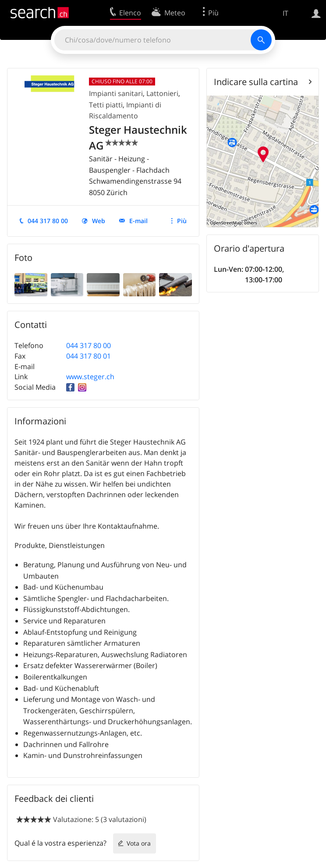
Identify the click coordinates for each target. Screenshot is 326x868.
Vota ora (139, 843)
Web (99, 221)
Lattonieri (162, 93)
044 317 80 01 (89, 356)
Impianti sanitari (116, 93)
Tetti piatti (106, 105)
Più (182, 221)
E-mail (138, 221)
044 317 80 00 (48, 221)
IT (285, 13)
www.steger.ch (90, 377)
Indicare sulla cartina (256, 82)
